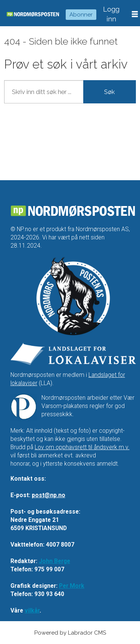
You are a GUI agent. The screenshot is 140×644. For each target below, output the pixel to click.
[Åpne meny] (135, 14)
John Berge (55, 561)
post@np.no (49, 495)
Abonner (81, 15)
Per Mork (72, 586)
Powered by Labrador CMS (70, 633)
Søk (109, 92)
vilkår (32, 610)
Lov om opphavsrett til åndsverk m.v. (82, 447)
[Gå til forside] (33, 14)
